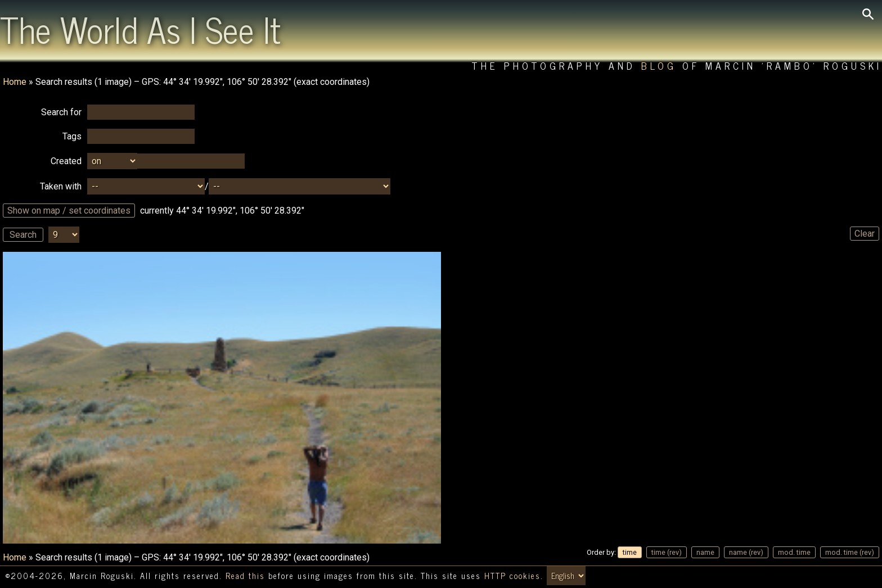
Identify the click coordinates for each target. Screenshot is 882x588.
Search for (61, 112)
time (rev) (667, 552)
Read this (245, 576)
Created (66, 161)
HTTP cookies (512, 576)
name (705, 552)
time (630, 552)
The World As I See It (140, 29)
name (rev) (746, 552)
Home (15, 82)
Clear (865, 234)
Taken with (61, 186)
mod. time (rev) (850, 552)
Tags (72, 136)
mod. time (794, 552)
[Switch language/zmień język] (566, 576)
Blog (659, 65)
